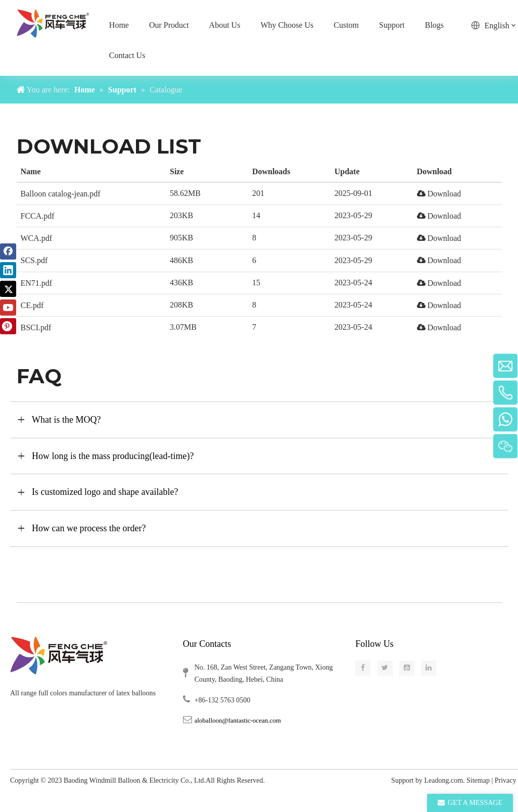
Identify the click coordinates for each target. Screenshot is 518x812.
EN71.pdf (37, 283)
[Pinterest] (8, 326)
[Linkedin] (8, 270)
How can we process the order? (89, 528)
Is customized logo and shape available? (105, 492)
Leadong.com (443, 780)
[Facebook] (8, 251)
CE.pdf (32, 305)
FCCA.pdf (38, 216)
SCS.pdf (34, 260)
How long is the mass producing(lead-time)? (113, 456)
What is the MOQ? (66, 420)
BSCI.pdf (36, 327)
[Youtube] (8, 308)
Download (439, 194)
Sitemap (478, 780)
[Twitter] (8, 289)
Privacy (506, 780)
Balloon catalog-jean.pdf (61, 194)
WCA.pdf (37, 238)
